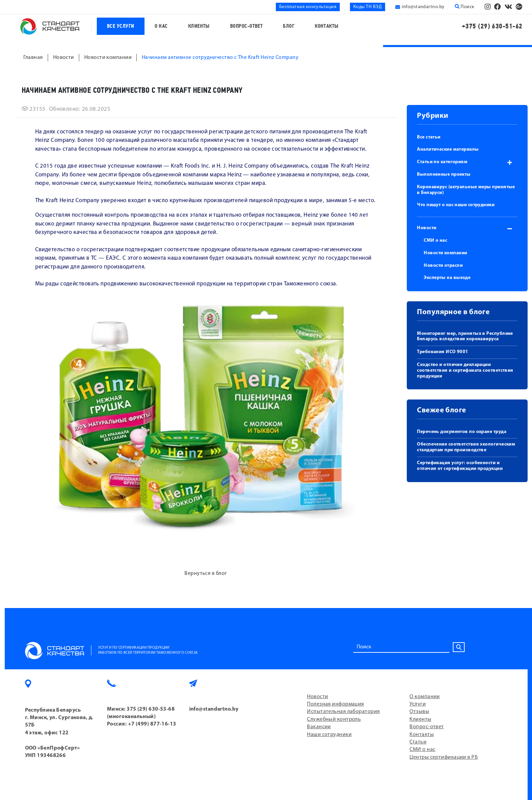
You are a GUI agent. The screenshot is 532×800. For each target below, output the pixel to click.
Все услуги (121, 26)
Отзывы (419, 712)
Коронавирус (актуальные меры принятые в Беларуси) (466, 190)
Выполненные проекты (444, 175)
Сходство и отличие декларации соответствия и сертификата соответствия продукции (465, 371)
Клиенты (199, 26)
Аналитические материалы (448, 149)
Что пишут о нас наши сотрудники (456, 205)
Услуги (418, 704)
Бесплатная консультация (308, 7)
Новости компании (445, 253)
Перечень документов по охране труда (462, 432)
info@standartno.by (423, 7)
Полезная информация (336, 704)
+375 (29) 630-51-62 (492, 26)
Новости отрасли (443, 266)
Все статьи (429, 137)
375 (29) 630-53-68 (151, 709)
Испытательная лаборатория (343, 712)
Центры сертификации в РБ (444, 757)
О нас (161, 26)
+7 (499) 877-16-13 (152, 724)
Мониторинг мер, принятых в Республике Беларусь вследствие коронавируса (465, 337)
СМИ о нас (435, 241)
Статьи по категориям (442, 162)
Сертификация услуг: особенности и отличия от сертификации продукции (460, 466)
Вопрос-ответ (246, 26)
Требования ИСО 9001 (443, 352)
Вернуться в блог (206, 574)
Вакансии (319, 727)
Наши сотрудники (329, 735)
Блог (289, 26)
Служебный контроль (334, 719)
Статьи (418, 742)
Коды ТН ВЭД (368, 7)
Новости (427, 228)
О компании (425, 697)
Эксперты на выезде (447, 278)
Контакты (327, 26)
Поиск (465, 7)
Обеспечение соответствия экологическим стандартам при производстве (466, 447)
